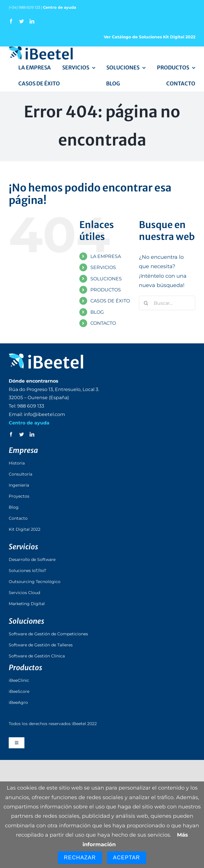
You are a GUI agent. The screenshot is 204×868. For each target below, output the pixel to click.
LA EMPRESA (106, 256)
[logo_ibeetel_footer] (46, 356)
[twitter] (22, 21)
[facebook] (11, 21)
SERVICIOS (103, 267)
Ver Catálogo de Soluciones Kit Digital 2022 (150, 37)
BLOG (97, 312)
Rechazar (80, 858)
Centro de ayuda (60, 7)
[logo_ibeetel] (41, 49)
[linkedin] (32, 21)
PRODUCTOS (106, 290)
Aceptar (127, 858)
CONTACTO (103, 323)
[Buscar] (146, 303)
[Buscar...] (167, 303)
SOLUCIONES (106, 279)
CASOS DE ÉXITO (110, 301)
